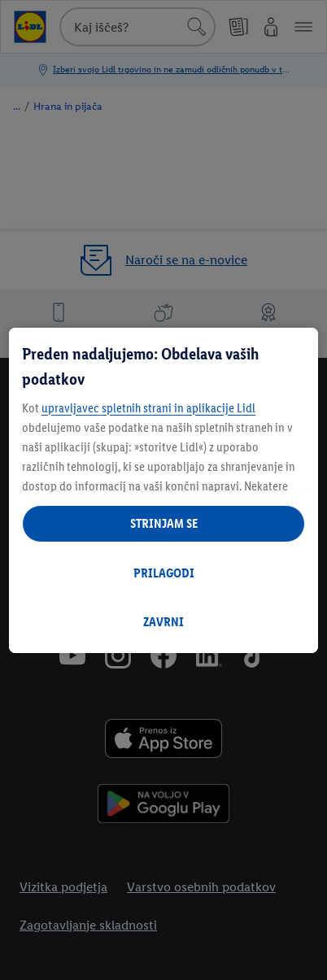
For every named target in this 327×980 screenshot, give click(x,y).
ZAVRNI (163, 622)
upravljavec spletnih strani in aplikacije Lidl (148, 408)
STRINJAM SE (164, 523)
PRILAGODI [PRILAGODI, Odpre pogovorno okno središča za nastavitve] (164, 573)
